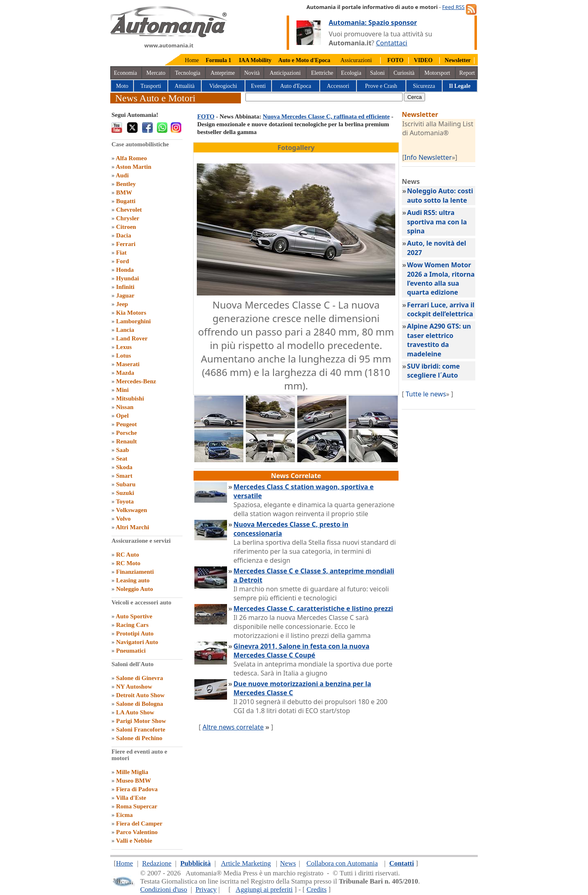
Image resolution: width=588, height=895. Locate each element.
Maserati (128, 364)
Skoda (124, 467)
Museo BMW (133, 781)
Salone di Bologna (139, 704)
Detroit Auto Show (140, 695)
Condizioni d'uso (164, 889)
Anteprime (223, 73)
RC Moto (128, 563)
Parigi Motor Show (141, 721)
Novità (252, 73)
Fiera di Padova (137, 789)
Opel (122, 416)
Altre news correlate (233, 727)
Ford (122, 261)
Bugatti (126, 201)
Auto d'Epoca (296, 86)
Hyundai (127, 278)
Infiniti (125, 287)
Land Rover (132, 338)
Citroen (126, 227)
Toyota (125, 501)
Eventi (258, 86)
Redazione (157, 863)
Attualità (185, 86)
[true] (324, 97)
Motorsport (437, 73)
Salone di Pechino (139, 738)
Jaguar (125, 295)
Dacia (124, 235)
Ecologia (351, 73)
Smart (124, 476)
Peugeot (126, 424)
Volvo (123, 519)
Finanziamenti (135, 572)
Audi (122, 175)
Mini (122, 390)
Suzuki (125, 493)
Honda (125, 270)
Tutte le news (426, 394)
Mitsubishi (130, 398)
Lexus (124, 347)
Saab (122, 450)
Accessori (338, 86)
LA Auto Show (135, 712)
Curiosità (404, 73)
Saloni (377, 73)
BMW (124, 192)
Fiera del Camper (139, 823)
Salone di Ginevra (139, 678)
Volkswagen (131, 510)
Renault (126, 441)
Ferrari (126, 244)
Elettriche (322, 73)
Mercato (156, 73)
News (288, 863)
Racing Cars (132, 625)
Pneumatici (131, 651)
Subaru (126, 484)
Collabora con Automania (342, 863)
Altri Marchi (132, 527)
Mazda (125, 373)
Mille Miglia (132, 772)
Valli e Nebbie (134, 841)
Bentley (126, 184)
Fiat (121, 253)
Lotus (124, 356)
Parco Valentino (137, 832)
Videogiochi (223, 86)
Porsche (126, 433)
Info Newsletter (428, 157)
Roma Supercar (137, 806)
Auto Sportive (134, 616)
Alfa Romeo (131, 158)
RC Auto (127, 555)
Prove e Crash (381, 86)
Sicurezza (424, 86)
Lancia (125, 330)
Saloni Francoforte (140, 729)
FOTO (206, 116)
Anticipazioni (285, 73)
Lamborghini (133, 321)
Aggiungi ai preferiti (264, 889)
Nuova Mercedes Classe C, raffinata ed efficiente (326, 116)
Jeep (122, 304)
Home (192, 60)
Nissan (125, 407)
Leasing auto (133, 580)
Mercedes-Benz (136, 381)
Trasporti (151, 86)
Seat (122, 459)
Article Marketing (246, 863)
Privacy (206, 889)
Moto (122, 86)
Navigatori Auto (137, 642)
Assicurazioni (356, 60)
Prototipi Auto (135, 633)
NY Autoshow (134, 687)
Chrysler (128, 218)
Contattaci (392, 43)
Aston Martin (133, 167)
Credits (317, 889)
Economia (126, 73)
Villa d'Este (131, 798)
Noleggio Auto (134, 589)
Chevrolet (129, 210)
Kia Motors (131, 313)
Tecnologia (188, 73)
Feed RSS (453, 7)
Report (467, 73)
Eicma (124, 815)
